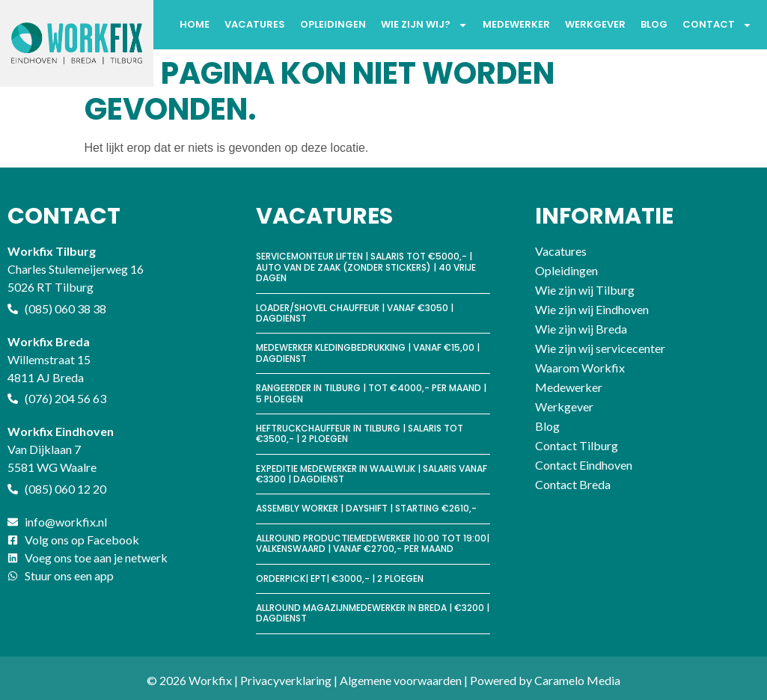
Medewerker (516, 24)
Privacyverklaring (286, 680)
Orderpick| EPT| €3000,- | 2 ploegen (340, 578)
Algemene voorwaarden (401, 680)
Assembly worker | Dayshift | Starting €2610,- (366, 508)
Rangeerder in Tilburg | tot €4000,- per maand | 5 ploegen (371, 393)
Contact (717, 25)
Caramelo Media (577, 680)
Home (195, 24)
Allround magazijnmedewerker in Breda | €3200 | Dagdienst (373, 613)
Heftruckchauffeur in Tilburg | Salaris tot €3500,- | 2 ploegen (360, 433)
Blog (654, 24)
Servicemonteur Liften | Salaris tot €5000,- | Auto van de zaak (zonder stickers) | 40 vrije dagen (366, 267)
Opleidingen (333, 24)
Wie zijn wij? (424, 25)
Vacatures (255, 24)
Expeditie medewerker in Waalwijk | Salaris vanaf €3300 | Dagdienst (372, 474)
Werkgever (595, 24)
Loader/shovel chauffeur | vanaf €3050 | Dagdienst (355, 313)
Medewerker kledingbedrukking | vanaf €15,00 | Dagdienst (368, 353)
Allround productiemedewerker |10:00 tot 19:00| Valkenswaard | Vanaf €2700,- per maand (373, 543)
